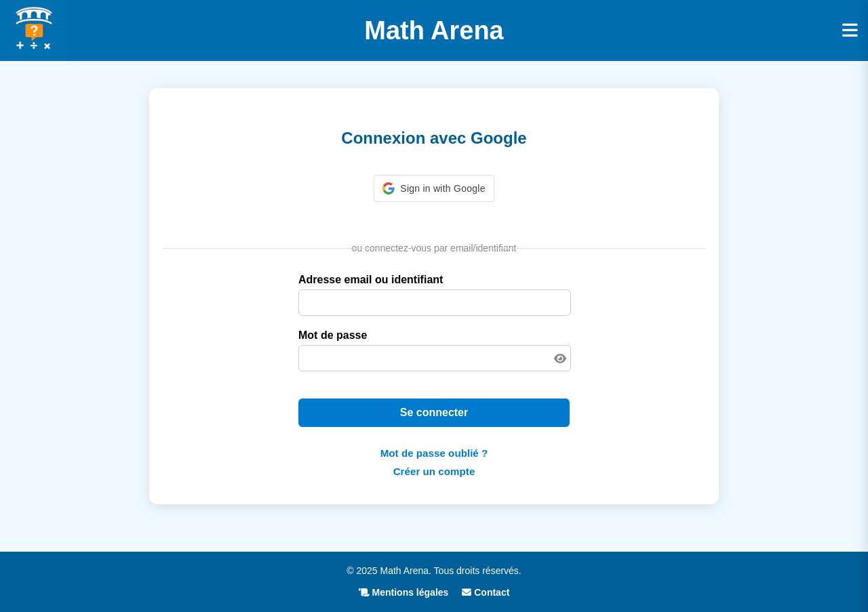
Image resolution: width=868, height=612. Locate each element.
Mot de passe (333, 335)
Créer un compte (434, 471)
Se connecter (434, 412)
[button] (434, 188)
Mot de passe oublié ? (434, 453)
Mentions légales (404, 592)
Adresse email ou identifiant (371, 280)
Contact (486, 592)
